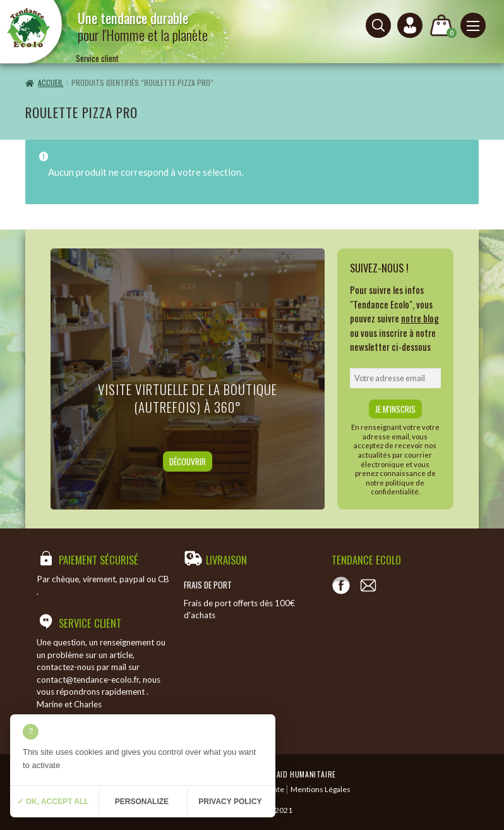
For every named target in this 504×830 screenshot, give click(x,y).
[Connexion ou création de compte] (410, 25)
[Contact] (368, 585)
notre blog (420, 318)
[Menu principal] (473, 25)
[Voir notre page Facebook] (341, 585)
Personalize (142, 802)
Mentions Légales (321, 789)
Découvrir (188, 461)
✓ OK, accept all (53, 802)
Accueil (51, 82)
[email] (396, 378)
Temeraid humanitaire (295, 774)
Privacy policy (230, 802)
